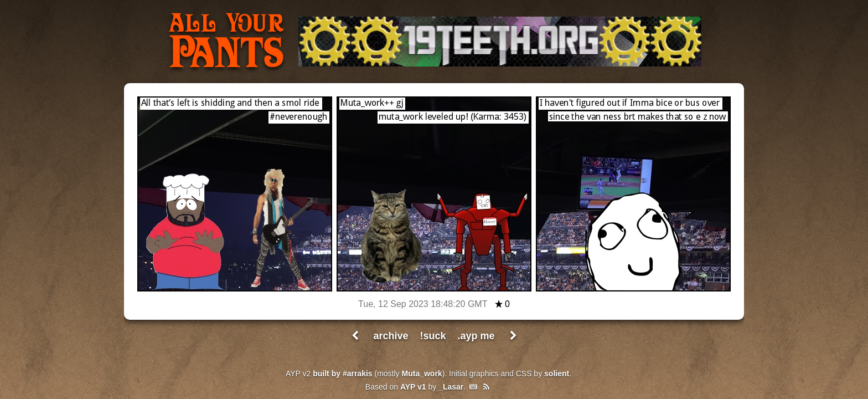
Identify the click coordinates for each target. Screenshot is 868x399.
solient (557, 374)
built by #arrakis (342, 374)
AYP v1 (413, 387)
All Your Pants (226, 42)
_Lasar (451, 387)
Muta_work (422, 374)
